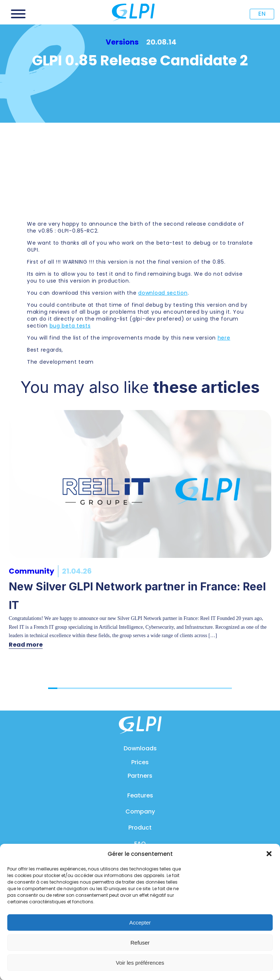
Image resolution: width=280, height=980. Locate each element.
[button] (269, 854)
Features (140, 795)
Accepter (140, 922)
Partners (140, 776)
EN (262, 14)
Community (32, 571)
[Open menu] (18, 14)
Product (140, 828)
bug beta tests (70, 326)
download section (163, 293)
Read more (26, 645)
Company (140, 811)
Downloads (140, 748)
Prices (140, 762)
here (224, 338)
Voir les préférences (140, 963)
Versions (122, 42)
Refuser (140, 943)
